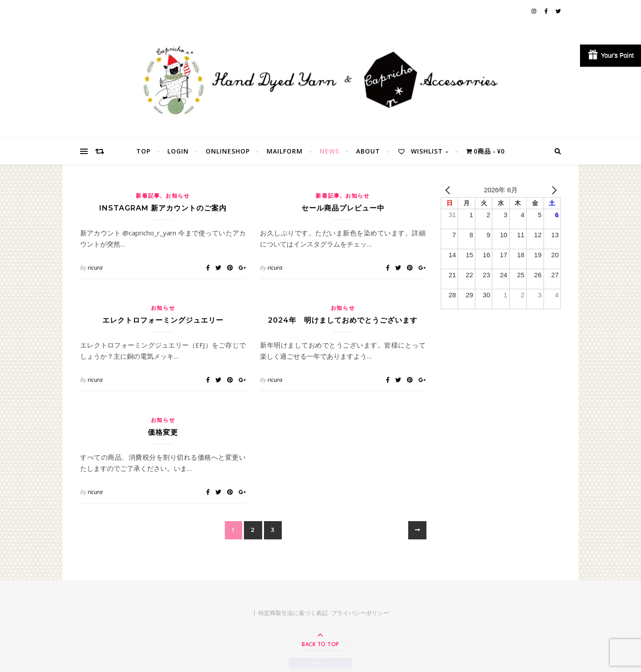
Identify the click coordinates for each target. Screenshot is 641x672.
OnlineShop (228, 151)
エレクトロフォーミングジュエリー (163, 320)
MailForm (285, 151)
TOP (143, 151)
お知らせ (178, 196)
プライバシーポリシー (360, 613)
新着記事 (148, 196)
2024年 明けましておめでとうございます (343, 320)
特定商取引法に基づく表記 (293, 613)
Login (178, 151)
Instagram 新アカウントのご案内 (163, 208)
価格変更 (163, 432)
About (368, 151)
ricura (95, 267)
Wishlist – (423, 151)
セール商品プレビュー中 (343, 208)
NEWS (329, 151)
